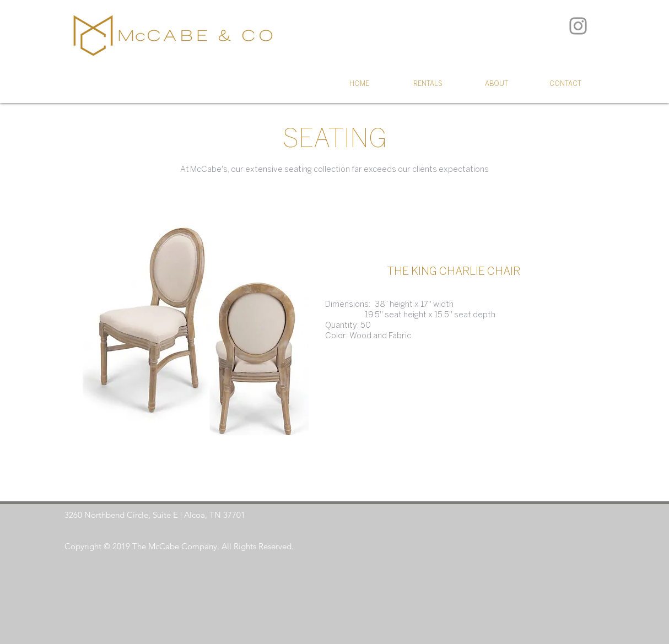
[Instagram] (578, 26)
